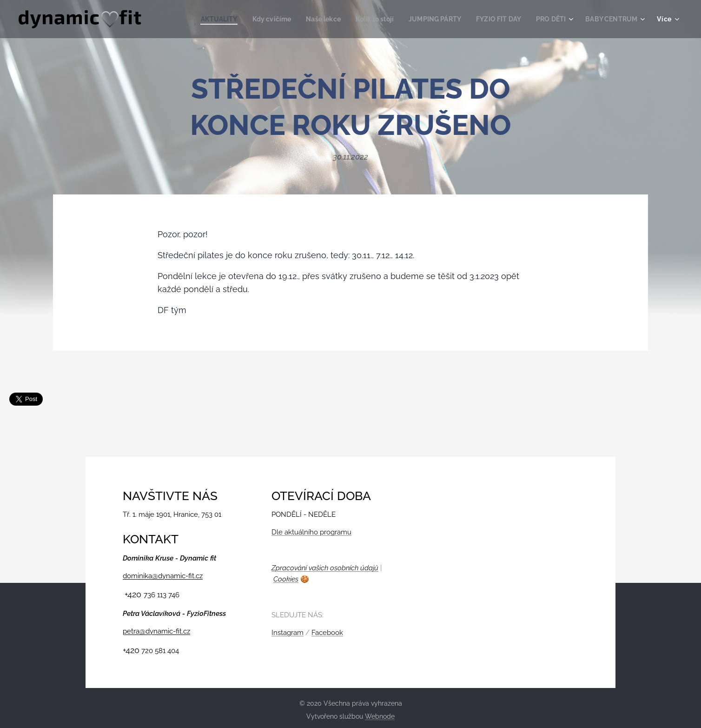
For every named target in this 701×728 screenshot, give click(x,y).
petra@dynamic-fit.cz (156, 631)
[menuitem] (200, 19)
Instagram (288, 633)
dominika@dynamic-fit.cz (163, 575)
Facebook (327, 633)
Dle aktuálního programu (311, 532)
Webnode (380, 716)
